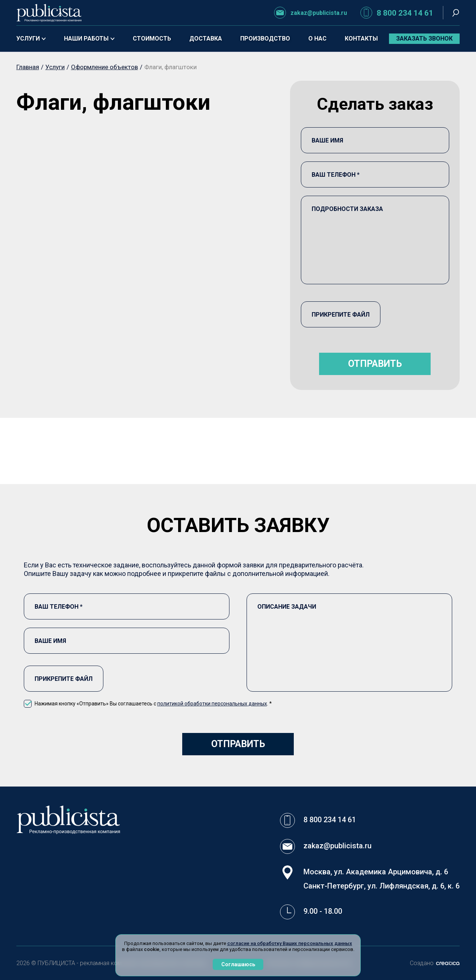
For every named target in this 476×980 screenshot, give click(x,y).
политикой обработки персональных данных (212, 704)
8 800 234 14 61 (397, 13)
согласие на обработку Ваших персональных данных (290, 943)
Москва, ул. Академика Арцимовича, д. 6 (376, 872)
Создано (435, 963)
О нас (317, 39)
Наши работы (89, 39)
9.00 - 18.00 (323, 911)
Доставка (206, 39)
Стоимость (152, 39)
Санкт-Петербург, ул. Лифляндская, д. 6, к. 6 (382, 886)
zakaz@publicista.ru (311, 13)
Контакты (361, 39)
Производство (265, 39)
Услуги (31, 39)
